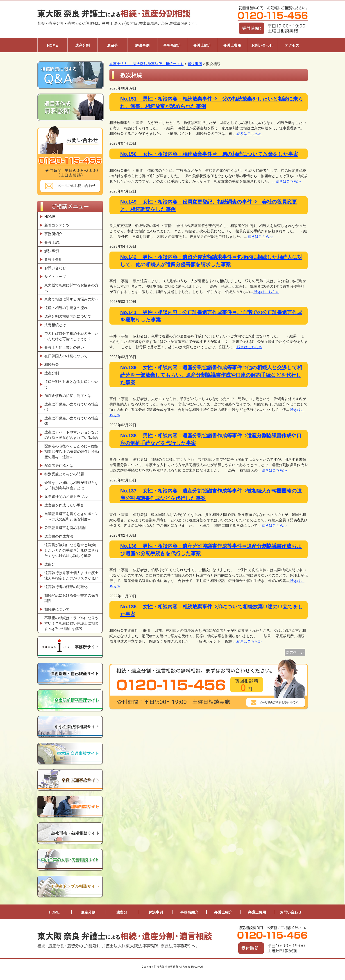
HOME (52, 45)
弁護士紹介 (202, 45)
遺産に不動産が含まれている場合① (71, 407)
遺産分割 (82, 45)
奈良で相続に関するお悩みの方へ (71, 299)
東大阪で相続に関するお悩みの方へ (71, 288)
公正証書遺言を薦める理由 (66, 528)
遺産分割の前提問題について (68, 316)
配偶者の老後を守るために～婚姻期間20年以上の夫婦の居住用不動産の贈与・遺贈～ (72, 452)
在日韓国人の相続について (66, 356)
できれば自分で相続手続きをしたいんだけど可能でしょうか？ (71, 336)
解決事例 (142, 45)
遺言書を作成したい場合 (64, 505)
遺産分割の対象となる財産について (71, 384)
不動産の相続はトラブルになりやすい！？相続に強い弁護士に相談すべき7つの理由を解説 (71, 623)
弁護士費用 (232, 45)
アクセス (292, 45)
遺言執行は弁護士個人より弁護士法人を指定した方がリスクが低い (71, 576)
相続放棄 (52, 365)
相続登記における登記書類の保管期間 (71, 598)
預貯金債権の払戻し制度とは (68, 396)
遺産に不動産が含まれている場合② (71, 421)
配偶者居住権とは (59, 466)
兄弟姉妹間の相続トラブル (66, 497)
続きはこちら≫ (248, 134)
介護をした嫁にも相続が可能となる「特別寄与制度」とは (71, 485)
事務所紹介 (172, 45)
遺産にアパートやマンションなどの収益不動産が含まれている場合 (71, 435)
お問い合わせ (262, 45)
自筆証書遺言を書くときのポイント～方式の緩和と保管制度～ (71, 516)
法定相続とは (55, 325)
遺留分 (112, 45)
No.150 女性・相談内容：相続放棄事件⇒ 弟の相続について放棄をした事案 (209, 154)
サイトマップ (55, 277)
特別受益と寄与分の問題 (64, 474)
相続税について (57, 609)
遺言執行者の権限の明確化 (66, 587)
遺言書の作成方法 (60, 536)
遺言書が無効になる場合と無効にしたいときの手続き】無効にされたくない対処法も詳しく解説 (71, 550)
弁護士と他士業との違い (64, 347)
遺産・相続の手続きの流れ (66, 308)
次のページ (295, 652)
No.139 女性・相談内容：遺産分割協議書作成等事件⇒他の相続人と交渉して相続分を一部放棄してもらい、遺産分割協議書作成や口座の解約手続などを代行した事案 (211, 375)
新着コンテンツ (57, 225)
